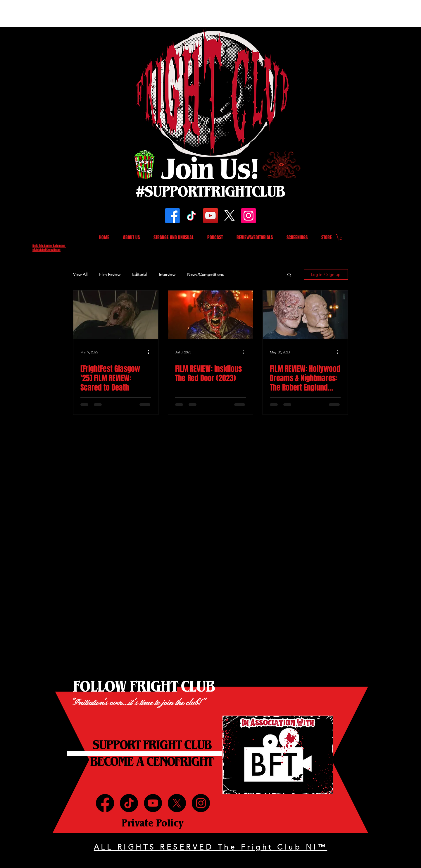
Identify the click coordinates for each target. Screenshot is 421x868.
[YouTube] (210, 216)
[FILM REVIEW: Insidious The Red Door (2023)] (210, 315)
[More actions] (150, 352)
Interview (167, 274)
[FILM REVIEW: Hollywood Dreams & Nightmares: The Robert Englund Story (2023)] (305, 315)
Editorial (140, 274)
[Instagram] (249, 216)
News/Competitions (205, 274)
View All (80, 274)
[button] (340, 237)
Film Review (110, 274)
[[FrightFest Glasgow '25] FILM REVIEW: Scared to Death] (116, 315)
